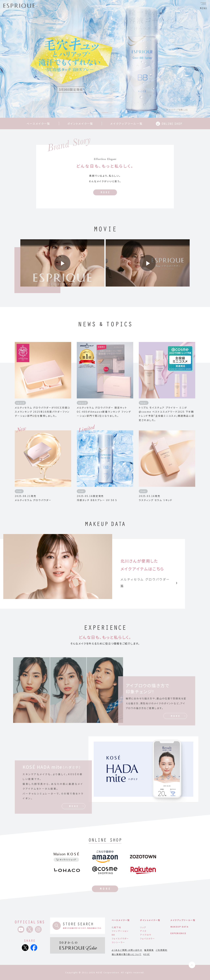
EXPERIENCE (178, 933)
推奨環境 (149, 950)
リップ (143, 927)
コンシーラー (118, 942)
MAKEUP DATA (179, 927)
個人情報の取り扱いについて (127, 954)
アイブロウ (146, 935)
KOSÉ (147, 954)
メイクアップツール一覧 (126, 124)
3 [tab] (115, 113)
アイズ (143, 931)
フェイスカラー (147, 938)
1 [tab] (94, 113)
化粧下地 (116, 927)
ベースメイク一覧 (38, 124)
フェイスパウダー (120, 938)
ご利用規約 (162, 950)
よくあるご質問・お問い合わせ (127, 950)
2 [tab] (105, 113)
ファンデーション (120, 931)
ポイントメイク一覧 (80, 124)
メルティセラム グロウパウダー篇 (149, 585)
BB (113, 935)
